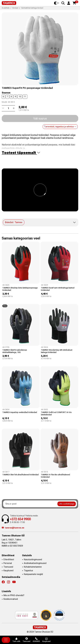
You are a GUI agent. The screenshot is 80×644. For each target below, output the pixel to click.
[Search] (63, 3)
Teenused (8, 567)
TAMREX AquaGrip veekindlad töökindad (20, 412)
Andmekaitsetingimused (35, 563)
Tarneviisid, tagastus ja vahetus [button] (60, 127)
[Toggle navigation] (6, 640)
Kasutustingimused (33, 559)
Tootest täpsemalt (21, 153)
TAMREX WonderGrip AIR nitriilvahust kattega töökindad (57, 351)
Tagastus (28, 571)
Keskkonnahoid (11, 599)
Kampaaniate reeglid (33, 574)
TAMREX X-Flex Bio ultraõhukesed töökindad (55, 476)
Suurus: (6, 93)
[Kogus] (8, 108)
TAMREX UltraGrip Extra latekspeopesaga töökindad (20, 289)
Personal (8, 563)
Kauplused (8, 571)
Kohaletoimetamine (33, 567)
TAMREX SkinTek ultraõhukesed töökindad (20, 475)
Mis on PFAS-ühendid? (14, 595)
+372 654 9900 (20, 519)
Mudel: (5, 102)
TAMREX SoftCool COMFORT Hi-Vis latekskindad (56, 413)
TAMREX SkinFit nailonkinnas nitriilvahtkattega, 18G (15, 351)
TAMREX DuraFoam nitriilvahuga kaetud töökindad (58, 289)
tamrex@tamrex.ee (13, 528)
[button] (69, 3)
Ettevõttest (9, 559)
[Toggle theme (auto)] (57, 3)
